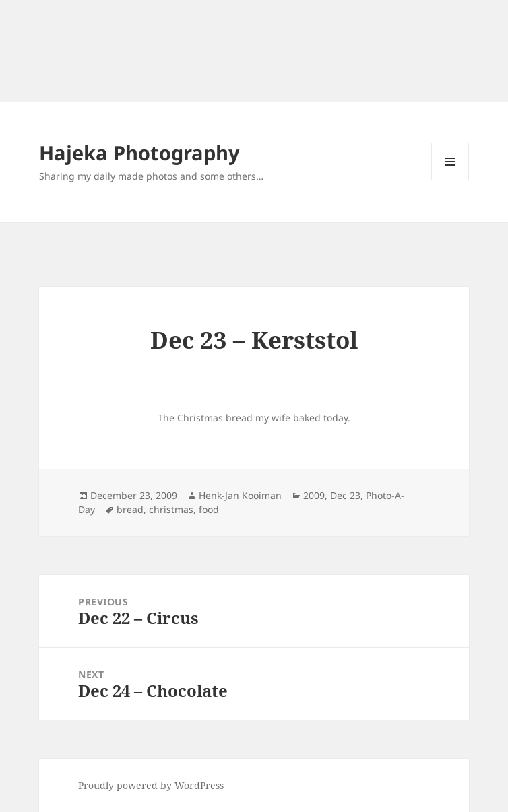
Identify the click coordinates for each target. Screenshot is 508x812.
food (209, 509)
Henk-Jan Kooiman (240, 495)
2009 (314, 495)
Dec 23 (345, 495)
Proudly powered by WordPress (151, 785)
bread (130, 509)
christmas (171, 509)
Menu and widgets (450, 180)
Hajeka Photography (139, 153)
